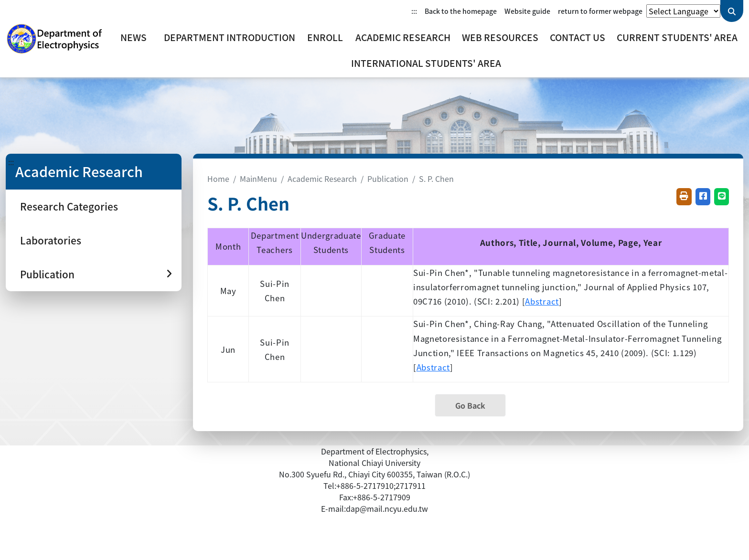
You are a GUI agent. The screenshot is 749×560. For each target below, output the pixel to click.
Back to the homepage (461, 11)
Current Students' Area (677, 37)
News (134, 37)
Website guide (527, 11)
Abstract (542, 301)
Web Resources (500, 37)
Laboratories (51, 240)
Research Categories (69, 206)
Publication (388, 179)
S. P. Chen (436, 179)
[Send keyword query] (732, 11)
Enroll (325, 37)
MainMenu (258, 179)
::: (414, 11)
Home (218, 179)
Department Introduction (230, 37)
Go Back (470, 405)
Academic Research (403, 37)
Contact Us (578, 37)
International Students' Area (426, 63)
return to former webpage (600, 11)
